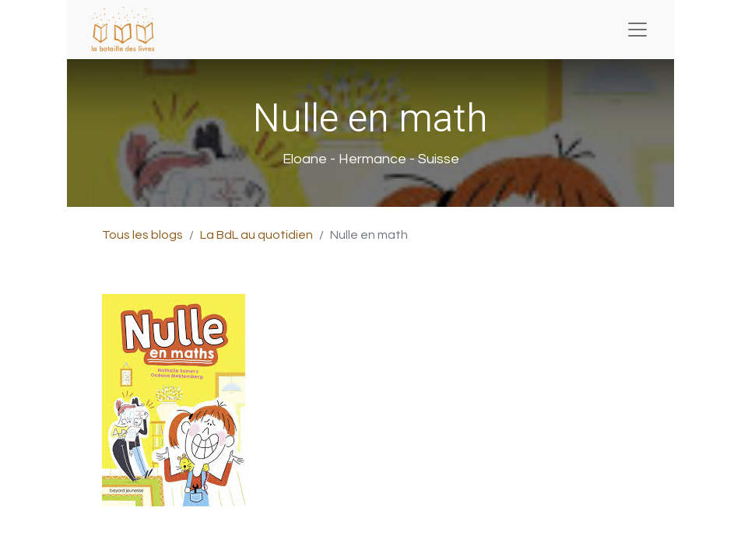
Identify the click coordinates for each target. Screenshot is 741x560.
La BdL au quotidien (256, 235)
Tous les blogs (142, 235)
